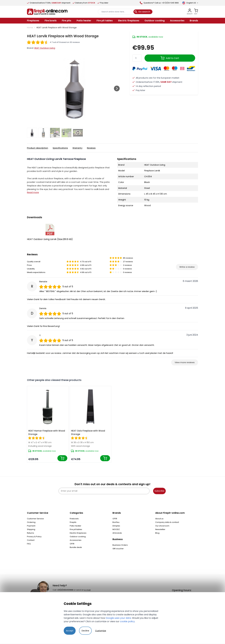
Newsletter (160, 529)
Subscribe (159, 491)
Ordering (31, 522)
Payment (31, 526)
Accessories (76, 540)
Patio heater (75, 526)
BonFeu (116, 522)
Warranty (77, 148)
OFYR (72, 544)
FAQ (29, 544)
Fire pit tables (76, 529)
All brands (117, 533)
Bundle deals (76, 547)
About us (159, 519)
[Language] (190, 3)
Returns (30, 533)
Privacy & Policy (34, 537)
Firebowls (74, 519)
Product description (38, 148)
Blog (157, 533)
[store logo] (47, 12)
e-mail (87, 590)
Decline (85, 631)
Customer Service (35, 519)
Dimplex (116, 526)
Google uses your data (118, 618)
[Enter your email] (104, 491)
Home (30, 28)
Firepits (73, 522)
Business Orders (120, 545)
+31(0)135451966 (65, 590)
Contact (31, 540)
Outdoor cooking (78, 537)
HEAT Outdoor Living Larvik (50, 232)
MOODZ (116, 529)
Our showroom (162, 526)
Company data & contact (167, 522)
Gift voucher (118, 549)
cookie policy (127, 621)
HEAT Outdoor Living (45, 48)
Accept (70, 631)
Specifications (60, 148)
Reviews (91, 148)
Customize (101, 631)
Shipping (31, 529)
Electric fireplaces (78, 533)
